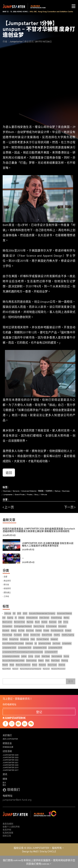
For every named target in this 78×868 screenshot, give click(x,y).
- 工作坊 (6, 596)
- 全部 (5, 577)
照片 (4, 785)
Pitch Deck (55, 660)
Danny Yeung (39, 626)
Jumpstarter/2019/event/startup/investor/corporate (23, 652)
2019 (19, 613)
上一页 (8, 507)
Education (62, 626)
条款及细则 (8, 824)
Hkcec (5, 639)
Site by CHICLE (48, 851)
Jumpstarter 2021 (25, 648)
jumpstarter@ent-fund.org (17, 800)
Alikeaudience (32, 618)
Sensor (15, 669)
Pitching (65, 660)
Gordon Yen (35, 635)
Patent (41, 660)
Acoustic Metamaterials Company (42, 613)
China (66, 622)
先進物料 (49, 491)
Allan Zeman (44, 618)
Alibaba (21, 618)
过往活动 (7, 751)
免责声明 (7, 830)
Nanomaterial (57, 656)
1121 (14, 613)
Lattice (24, 656)
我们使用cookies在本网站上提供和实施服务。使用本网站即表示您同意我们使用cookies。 (39, 862)
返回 (9, 473)
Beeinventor (7, 622)
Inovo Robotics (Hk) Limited (13, 643)
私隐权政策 (8, 833)
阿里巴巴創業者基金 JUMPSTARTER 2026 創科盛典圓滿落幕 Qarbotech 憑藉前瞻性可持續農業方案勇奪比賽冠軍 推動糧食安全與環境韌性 (39, 530)
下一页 (70, 507)
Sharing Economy (58, 669)
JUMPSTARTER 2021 (10, 763)
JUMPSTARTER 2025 (10, 755)
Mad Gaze (46, 656)
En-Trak (21, 630)
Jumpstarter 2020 (9, 648)
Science (62, 665)
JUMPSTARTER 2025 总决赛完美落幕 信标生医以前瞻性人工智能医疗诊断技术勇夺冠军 (48, 544)
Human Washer (43, 639)
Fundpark (18, 635)
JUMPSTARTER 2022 (10, 760)
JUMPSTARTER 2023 (10, 757)
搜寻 (71, 681)
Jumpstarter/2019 (55, 648)
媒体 (5, 779)
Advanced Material (29, 491)
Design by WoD (30, 851)
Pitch (47, 660)
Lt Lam (37, 656)
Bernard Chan (19, 622)
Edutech (6, 630)
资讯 (5, 774)
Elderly (14, 630)
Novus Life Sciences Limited (13, 660)
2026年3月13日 (9, 535)
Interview (29, 643)
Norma (66, 656)
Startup (57, 491)
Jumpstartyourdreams (11, 656)
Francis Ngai (7, 635)
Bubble (44, 622)
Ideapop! (54, 639)
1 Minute (44, 495)
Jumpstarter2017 (51, 652)
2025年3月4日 (28, 562)
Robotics (42, 665)
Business (7, 491)
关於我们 (7, 735)
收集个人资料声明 (11, 827)
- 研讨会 (6, 584)
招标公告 (7, 836)
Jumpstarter (8, 495)
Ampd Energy (56, 618)
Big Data (30, 622)
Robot (35, 665)
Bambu (66, 618)
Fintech (68, 630)
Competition (7, 626)
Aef (4, 618)
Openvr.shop (31, 660)
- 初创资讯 (7, 588)
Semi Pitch (7, 669)
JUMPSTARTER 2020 (10, 765)
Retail (12, 665)
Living (31, 656)
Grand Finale (20, 495)
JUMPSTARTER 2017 (10, 770)
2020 (25, 613)
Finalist (29, 495)
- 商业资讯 (7, 581)
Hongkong (24, 639)
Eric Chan (30, 630)
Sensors (16, 491)
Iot (36, 643)
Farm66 (39, 630)
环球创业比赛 (8, 747)
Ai (16, 618)
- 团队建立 (7, 592)
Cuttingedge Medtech (23, 626)
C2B (60, 622)
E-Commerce (51, 626)
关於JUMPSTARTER (10, 739)
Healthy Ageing (68, 635)
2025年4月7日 (28, 550)
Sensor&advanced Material (31, 669)
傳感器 (41, 491)
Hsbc (33, 639)
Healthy (57, 635)
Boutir (37, 622)
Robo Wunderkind (23, 665)
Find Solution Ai (57, 630)
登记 (39, 712)
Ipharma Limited (45, 643)
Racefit (5, 665)
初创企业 (7, 743)
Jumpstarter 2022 (40, 648)
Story (36, 495)
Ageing (10, 618)
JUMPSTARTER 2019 (10, 767)
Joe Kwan (56, 643)
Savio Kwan (52, 665)
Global (26, 635)
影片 (4, 783)
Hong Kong (14, 639)
